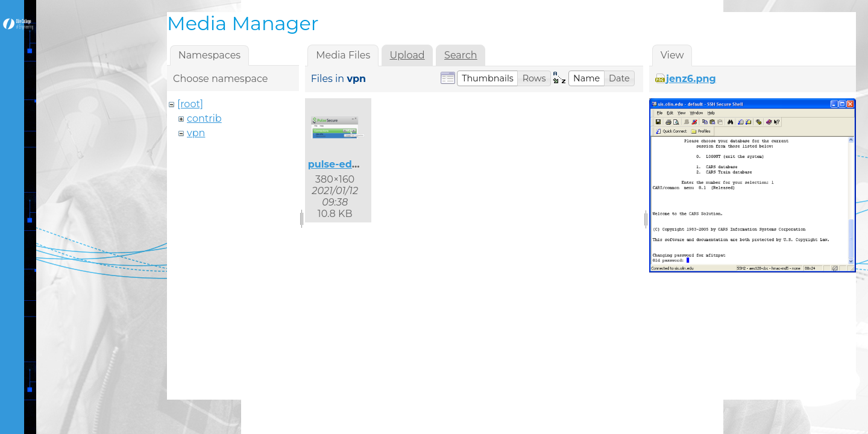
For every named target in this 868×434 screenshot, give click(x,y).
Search (461, 55)
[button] (488, 78)
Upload (407, 55)
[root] (190, 104)
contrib (204, 118)
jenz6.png (691, 79)
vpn (196, 133)
